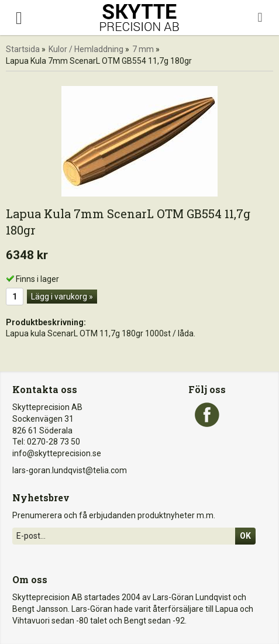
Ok (245, 536)
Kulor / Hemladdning (86, 49)
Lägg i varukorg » (62, 297)
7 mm (143, 49)
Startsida (23, 49)
